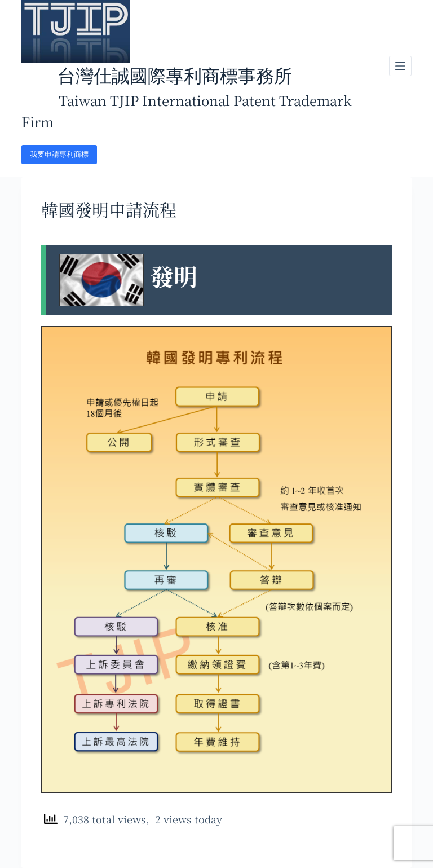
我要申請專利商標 (59, 154)
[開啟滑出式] (400, 66)
